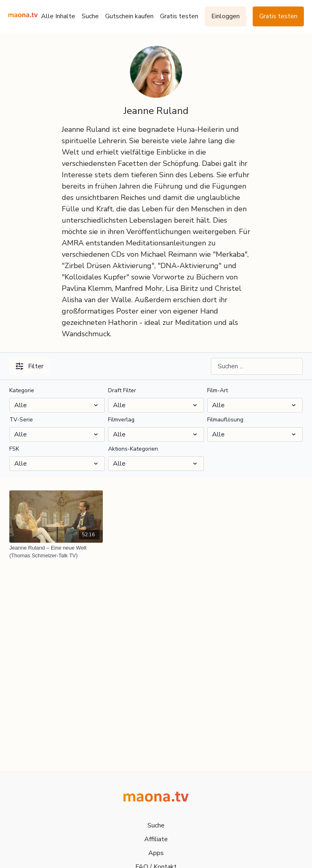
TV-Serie (21, 420)
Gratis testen (179, 16)
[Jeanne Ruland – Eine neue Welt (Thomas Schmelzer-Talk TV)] (56, 552)
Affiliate (156, 839)
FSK (14, 449)
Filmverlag (121, 420)
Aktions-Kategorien (133, 449)
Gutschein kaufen (129, 16)
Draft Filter (122, 390)
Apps (156, 853)
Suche (90, 16)
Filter (30, 366)
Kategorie (22, 390)
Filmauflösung (225, 420)
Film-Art (218, 390)
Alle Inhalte (58, 16)
